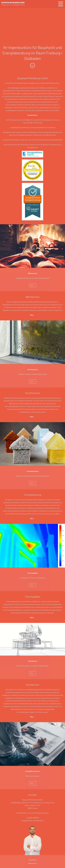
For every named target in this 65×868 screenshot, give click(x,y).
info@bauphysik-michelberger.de (32, 821)
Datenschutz (33, 863)
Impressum (33, 860)
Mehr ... (33, 285)
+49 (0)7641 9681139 (32, 818)
